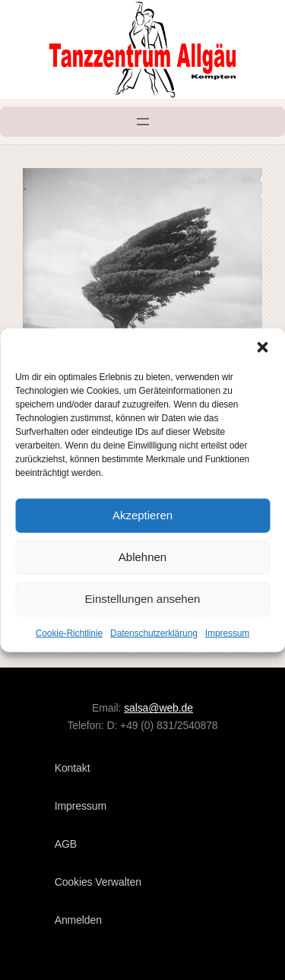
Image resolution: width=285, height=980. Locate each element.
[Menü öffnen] (143, 122)
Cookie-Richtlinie (69, 633)
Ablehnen (142, 557)
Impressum (227, 633)
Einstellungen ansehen (143, 599)
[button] (262, 347)
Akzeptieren (142, 515)
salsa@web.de (158, 708)
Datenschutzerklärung (154, 633)
